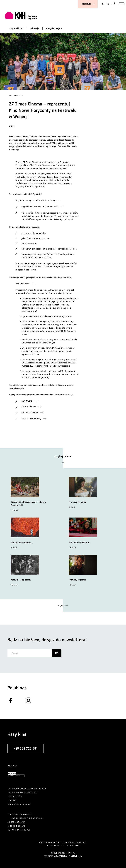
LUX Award (27, 401)
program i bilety (16, 28)
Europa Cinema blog (31, 418)
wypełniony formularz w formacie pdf (40, 207)
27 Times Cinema (30, 413)
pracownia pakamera (55, 856)
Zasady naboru (23, 284)
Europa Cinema (29, 407)
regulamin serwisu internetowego (27, 789)
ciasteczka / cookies (19, 804)
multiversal (76, 856)
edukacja (35, 28)
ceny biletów (15, 797)
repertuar (87, 4)
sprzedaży (32, 793)
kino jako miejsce (54, 28)
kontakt (12, 800)
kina (22, 793)
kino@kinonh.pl (52, 278)
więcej (61, 606)
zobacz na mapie (17, 830)
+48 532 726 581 (26, 749)
